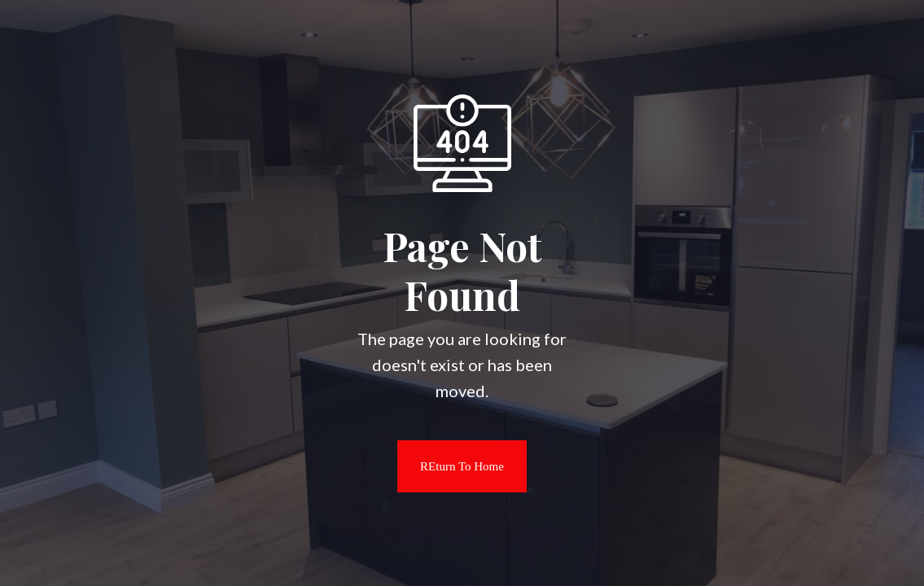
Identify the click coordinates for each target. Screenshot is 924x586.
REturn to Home (451, 466)
